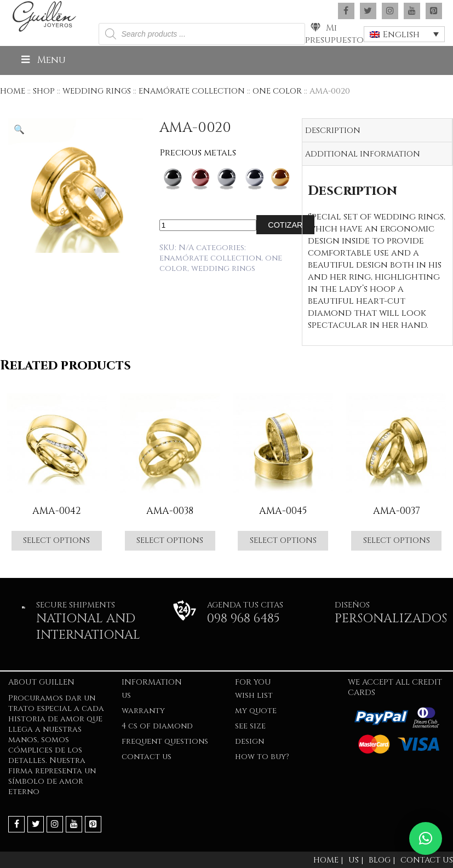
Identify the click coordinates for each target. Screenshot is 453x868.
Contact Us (147, 757)
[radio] (173, 180)
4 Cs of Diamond (157, 726)
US (126, 695)
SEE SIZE (250, 726)
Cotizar (285, 225)
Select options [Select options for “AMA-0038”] (170, 540)
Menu (42, 60)
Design (250, 741)
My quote (256, 711)
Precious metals (198, 153)
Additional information (363, 154)
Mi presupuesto (334, 34)
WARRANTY (143, 711)
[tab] (377, 131)
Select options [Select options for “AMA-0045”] (283, 540)
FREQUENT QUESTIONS (165, 741)
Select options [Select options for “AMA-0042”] (56, 540)
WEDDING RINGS (97, 91)
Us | (356, 860)
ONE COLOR (277, 91)
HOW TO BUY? (262, 757)
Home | (328, 860)
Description (333, 131)
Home (13, 91)
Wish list (254, 695)
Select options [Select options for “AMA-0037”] (397, 540)
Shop (44, 91)
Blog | (382, 860)
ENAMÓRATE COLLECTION (192, 91)
